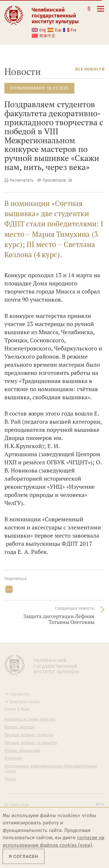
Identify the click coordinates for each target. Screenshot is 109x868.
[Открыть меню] (101, 12)
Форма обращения (22, 751)
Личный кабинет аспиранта (31, 743)
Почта (10, 779)
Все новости (90, 69)
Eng (42, 30)
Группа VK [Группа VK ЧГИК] (20, 694)
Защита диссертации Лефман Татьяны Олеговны (59, 619)
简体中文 (47, 36)
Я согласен (23, 856)
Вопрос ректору (19, 727)
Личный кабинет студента (29, 735)
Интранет (13, 758)
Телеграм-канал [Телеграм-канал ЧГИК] (24, 702)
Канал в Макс (17, 709)
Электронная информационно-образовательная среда (51, 769)
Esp (58, 30)
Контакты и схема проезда (30, 720)
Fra (74, 30)
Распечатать (22, 180)
